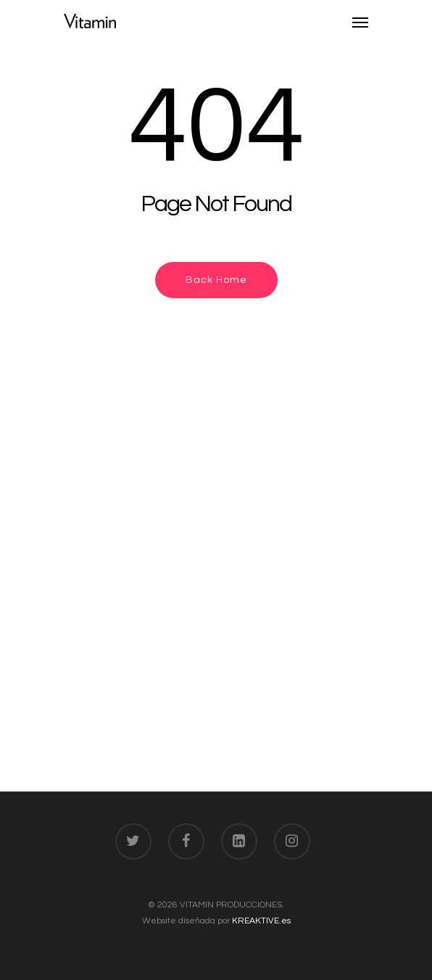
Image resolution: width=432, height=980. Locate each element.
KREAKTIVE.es (261, 921)
